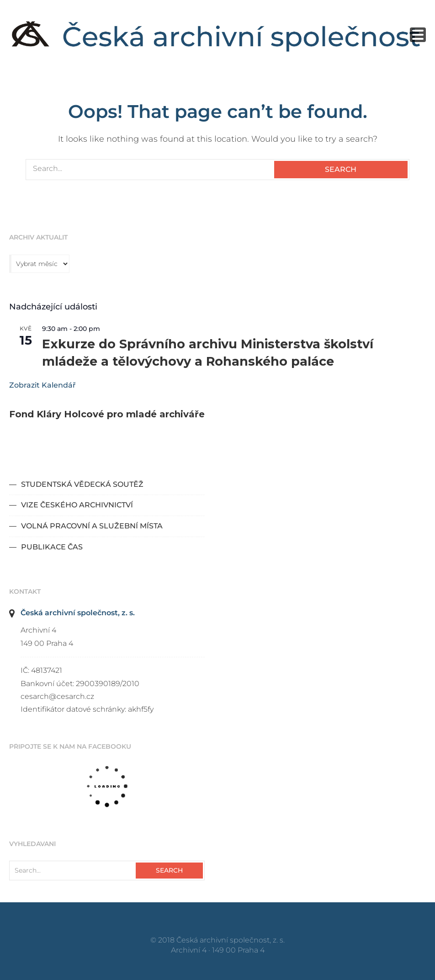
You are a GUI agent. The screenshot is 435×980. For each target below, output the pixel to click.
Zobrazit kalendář (42, 385)
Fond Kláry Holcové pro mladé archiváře (107, 414)
